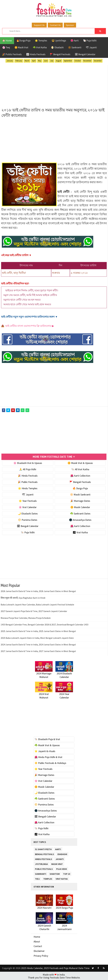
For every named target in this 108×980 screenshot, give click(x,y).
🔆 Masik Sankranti (80, 494)
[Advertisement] (54, 85)
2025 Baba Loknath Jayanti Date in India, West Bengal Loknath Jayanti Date (37, 637)
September (68, 61)
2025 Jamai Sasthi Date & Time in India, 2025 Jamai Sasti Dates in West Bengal (38, 631)
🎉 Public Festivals (12, 54)
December (98, 61)
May (40, 61)
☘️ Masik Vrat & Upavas (47, 745)
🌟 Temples (41, 41)
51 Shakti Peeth (43, 848)
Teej (37, 878)
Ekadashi (62, 853)
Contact (38, 946)
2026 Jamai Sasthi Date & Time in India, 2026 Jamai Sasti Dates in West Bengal (38, 591)
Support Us (39, 25)
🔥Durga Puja (23, 41)
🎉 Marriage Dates (80, 500)
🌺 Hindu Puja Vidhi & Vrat (48, 757)
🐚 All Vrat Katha (80, 469)
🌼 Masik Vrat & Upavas (80, 463)
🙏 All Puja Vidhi (28, 469)
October (78, 61)
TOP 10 (67, 873)
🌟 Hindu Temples (28, 488)
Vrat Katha (62, 878)
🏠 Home (7, 41)
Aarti (58, 848)
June (46, 61)
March (27, 61)
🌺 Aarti (75, 41)
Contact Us (55, 25)
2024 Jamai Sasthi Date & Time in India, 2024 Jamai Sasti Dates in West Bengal (38, 644)
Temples (48, 878)
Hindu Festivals (44, 858)
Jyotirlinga (41, 863)
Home (37, 936)
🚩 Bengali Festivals (60, 54)
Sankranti (41, 873)
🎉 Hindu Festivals (28, 475)
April (34, 61)
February (19, 61)
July (52, 61)
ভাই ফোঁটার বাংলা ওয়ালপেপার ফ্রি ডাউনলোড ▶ (30, 326)
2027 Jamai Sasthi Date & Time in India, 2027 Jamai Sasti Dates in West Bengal (38, 651)
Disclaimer (39, 951)
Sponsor (70, 25)
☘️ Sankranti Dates (80, 513)
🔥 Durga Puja (80, 488)
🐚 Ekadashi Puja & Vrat (47, 739)
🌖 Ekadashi (57, 47)
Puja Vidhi (62, 868)
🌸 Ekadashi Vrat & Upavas (28, 463)
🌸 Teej (6, 47)
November (87, 61)
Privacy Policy (41, 955)
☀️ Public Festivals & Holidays (50, 763)
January (10, 61)
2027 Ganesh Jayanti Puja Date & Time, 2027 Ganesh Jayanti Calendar (34, 611)
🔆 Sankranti (75, 47)
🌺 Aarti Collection (80, 475)
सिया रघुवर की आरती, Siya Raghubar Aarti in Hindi (23, 597)
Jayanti (60, 858)
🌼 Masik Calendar (80, 507)
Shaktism (55, 873)
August (59, 61)
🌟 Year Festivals (28, 500)
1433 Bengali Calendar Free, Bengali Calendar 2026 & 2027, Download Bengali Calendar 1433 (45, 624)
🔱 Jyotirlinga (59, 41)
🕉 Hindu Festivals (36, 54)
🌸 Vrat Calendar (28, 507)
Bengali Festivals (45, 853)
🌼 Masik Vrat (21, 47)
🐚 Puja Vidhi (90, 41)
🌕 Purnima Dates (28, 519)
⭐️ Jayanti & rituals (45, 751)
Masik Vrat (57, 863)
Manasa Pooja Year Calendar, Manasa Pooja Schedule (26, 617)
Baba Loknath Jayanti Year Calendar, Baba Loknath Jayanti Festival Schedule (37, 604)
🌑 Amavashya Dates (80, 519)
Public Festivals (44, 868)
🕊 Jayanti (91, 47)
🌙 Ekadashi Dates (28, 513)
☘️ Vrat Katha (40, 47)
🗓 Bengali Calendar (85, 54)
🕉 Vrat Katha (80, 532)
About (37, 941)
